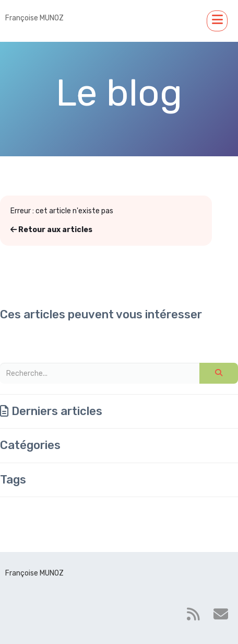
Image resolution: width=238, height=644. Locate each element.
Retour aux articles (51, 230)
